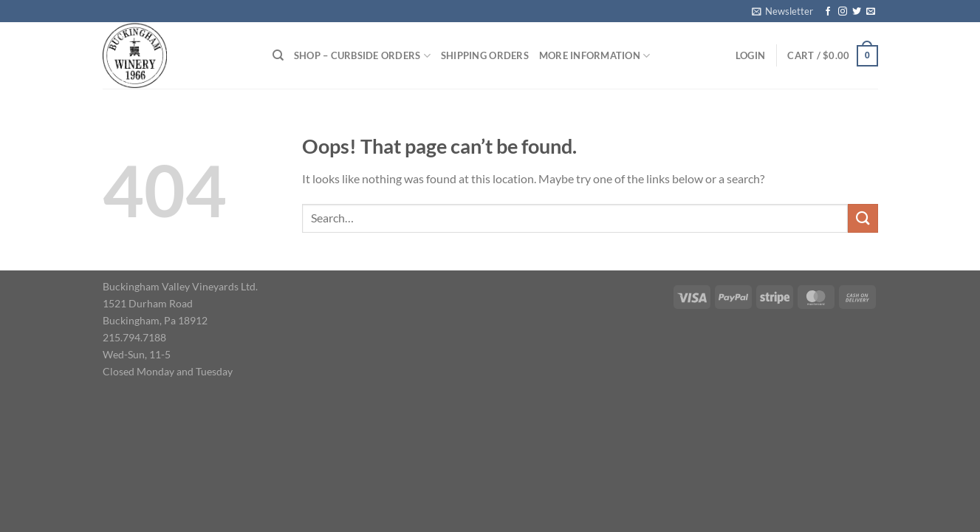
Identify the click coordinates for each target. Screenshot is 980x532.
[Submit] (863, 218)
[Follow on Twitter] (857, 12)
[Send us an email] (871, 12)
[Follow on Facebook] (828, 12)
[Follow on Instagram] (843, 12)
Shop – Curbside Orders (362, 56)
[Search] (278, 55)
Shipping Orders (485, 55)
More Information (595, 56)
